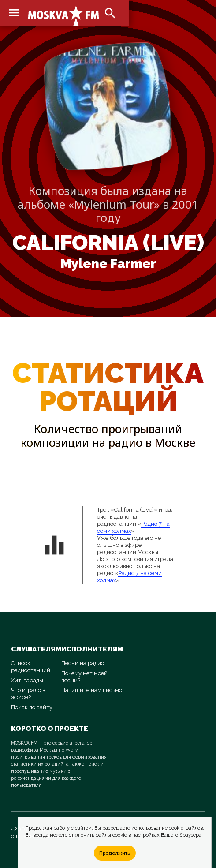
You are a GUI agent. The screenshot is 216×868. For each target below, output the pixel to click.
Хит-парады (27, 680)
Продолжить (115, 853)
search (110, 13)
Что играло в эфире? (28, 694)
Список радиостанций (31, 667)
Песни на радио (83, 663)
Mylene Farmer (108, 264)
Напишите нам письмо (92, 690)
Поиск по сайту (32, 707)
